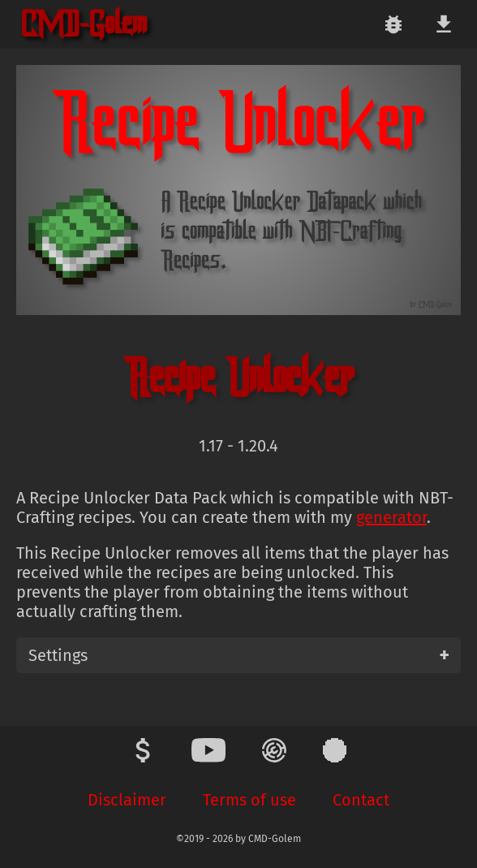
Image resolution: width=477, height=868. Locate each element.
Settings (58, 655)
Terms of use (249, 800)
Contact (361, 800)
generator (391, 517)
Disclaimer (127, 800)
